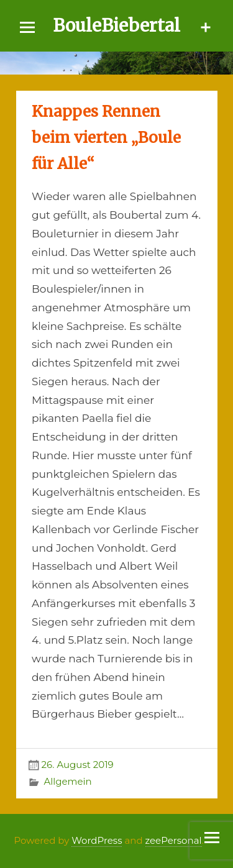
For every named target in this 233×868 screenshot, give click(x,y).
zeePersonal (174, 840)
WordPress (97, 840)
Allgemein (67, 781)
